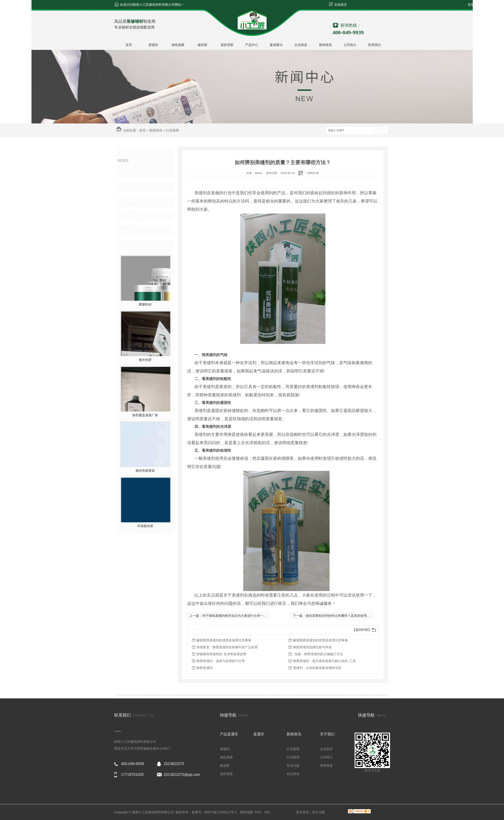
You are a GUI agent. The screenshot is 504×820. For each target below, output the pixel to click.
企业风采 (301, 45)
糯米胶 (202, 45)
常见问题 (132, 201)
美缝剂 (153, 45)
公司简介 (350, 45)
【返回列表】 (362, 630)
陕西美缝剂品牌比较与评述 (312, 647)
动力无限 (319, 812)
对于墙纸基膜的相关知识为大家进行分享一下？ (236, 616)
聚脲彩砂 (145, 304)
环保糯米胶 (145, 526)
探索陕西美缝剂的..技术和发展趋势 (222, 654)
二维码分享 (312, 173)
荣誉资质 (326, 766)
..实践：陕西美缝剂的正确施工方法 (318, 654)
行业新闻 (172, 130)
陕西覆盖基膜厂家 (145, 415)
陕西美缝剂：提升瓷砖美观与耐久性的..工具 (325, 661)
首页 (129, 45)
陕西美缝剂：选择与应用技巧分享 (221, 661)
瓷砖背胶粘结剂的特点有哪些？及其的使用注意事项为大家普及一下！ (356, 616)
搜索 (380, 131)
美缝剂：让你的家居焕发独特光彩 (317, 668)
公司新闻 (132, 172)
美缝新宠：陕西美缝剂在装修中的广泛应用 (227, 647)
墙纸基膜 (178, 45)
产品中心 (252, 45)
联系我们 (375, 45)
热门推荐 (132, 246)
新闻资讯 (325, 45)
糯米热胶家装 (145, 471)
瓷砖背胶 (227, 45)
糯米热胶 (145, 360)
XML (268, 812)
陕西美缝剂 (205, 668)
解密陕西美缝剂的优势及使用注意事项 (224, 640)
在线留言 (341, 5)
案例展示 (276, 45)
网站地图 (246, 812)
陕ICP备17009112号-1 (221, 812)
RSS (258, 812)
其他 (128, 231)
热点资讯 (132, 216)
